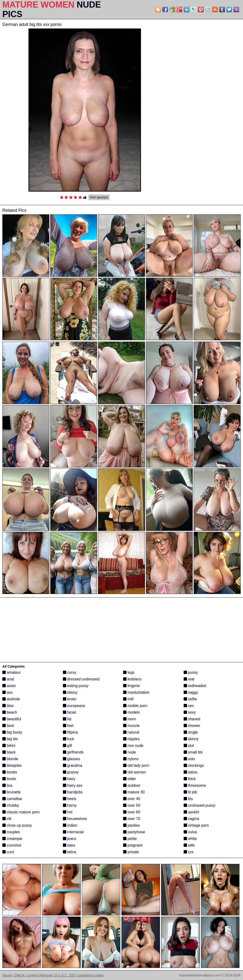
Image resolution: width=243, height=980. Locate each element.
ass (7, 692)
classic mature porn (21, 812)
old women (135, 772)
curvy (70, 672)
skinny (191, 739)
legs (129, 672)
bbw (8, 706)
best (8, 726)
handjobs (73, 792)
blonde (10, 759)
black (9, 752)
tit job (190, 792)
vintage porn (196, 825)
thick (190, 779)
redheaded (195, 686)
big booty (12, 732)
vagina (192, 819)
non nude (133, 746)
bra (7, 785)
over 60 (132, 812)
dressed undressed (81, 679)
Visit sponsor (99, 197)
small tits (193, 752)
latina (70, 852)
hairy (69, 779)
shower (192, 726)
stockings (194, 766)
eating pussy (76, 686)
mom (130, 719)
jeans (70, 839)
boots (9, 779)
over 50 (132, 805)
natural (131, 732)
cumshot (12, 845)
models (131, 712)
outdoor (132, 785)
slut (189, 746)
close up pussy (17, 825)
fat (67, 719)
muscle (131, 726)
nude (130, 752)
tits (188, 799)
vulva (190, 832)
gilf (68, 746)
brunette (12, 792)
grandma (73, 766)
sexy (190, 712)
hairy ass (73, 785)
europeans (74, 706)
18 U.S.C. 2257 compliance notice (79, 975)
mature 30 (134, 792)
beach (10, 712)
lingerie (131, 686)
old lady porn (136, 766)
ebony (70, 692)
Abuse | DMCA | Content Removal (27, 975)
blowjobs (12, 766)
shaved (192, 719)
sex (189, 706)
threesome (195, 785)
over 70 (132, 819)
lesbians (132, 679)
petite (130, 839)
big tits (10, 739)
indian (70, 825)
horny (70, 805)
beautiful (12, 719)
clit (7, 819)
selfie (190, 699)
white (190, 839)
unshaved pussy (200, 805)
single (191, 732)
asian (9, 686)
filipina (70, 732)
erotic (70, 699)
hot (68, 812)
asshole (11, 699)
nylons (131, 759)
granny (71, 772)
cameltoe (12, 799)
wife (189, 845)
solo (189, 759)
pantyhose (134, 832)
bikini (9, 746)
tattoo (191, 772)
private (131, 852)
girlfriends (73, 752)
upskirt (192, 812)
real (189, 679)
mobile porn (135, 706)
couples (11, 832)
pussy (191, 672)
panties (131, 825)
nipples (131, 739)
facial (70, 712)
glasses (72, 759)
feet (68, 726)
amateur (12, 672)
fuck (69, 739)
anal (8, 679)
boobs (10, 772)
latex (69, 845)
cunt (8, 852)
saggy (191, 692)
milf (128, 699)
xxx (189, 852)
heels (70, 799)
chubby (11, 805)
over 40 (132, 799)
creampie (12, 839)
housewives (75, 819)
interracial (73, 832)
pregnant (133, 845)
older (130, 779)
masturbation (136, 692)
